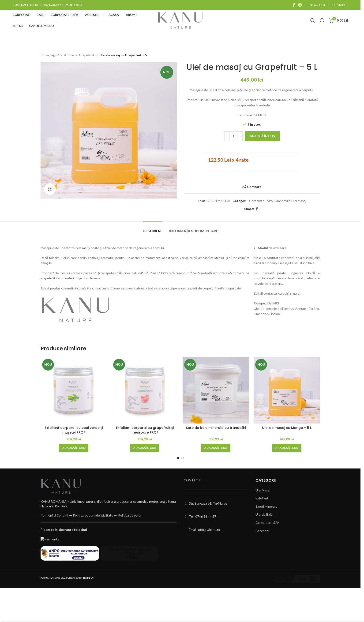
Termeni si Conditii (54, 522)
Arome (69, 55)
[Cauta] (313, 20)
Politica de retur (130, 522)
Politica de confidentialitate (93, 522)
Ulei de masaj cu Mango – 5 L (287, 428)
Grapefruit (87, 55)
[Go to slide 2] (183, 458)
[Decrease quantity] (227, 136)
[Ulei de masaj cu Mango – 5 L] (287, 390)
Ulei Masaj (299, 201)
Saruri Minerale (266, 506)
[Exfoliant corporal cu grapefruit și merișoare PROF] (145, 390)
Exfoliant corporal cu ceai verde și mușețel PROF (74, 430)
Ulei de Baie (264, 514)
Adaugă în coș (262, 136)
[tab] (152, 229)
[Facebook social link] (294, 5)
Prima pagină (50, 55)
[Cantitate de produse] (233, 136)
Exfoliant (262, 498)
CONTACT (192, 480)
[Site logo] (180, 20)
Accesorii (262, 531)
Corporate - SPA (261, 201)
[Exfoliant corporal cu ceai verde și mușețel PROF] (74, 390)
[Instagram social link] (300, 5)
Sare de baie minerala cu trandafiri (216, 428)
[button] (74, 448)
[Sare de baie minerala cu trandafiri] (216, 390)
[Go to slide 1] (178, 458)
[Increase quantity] (240, 136)
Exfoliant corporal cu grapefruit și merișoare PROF (145, 430)
